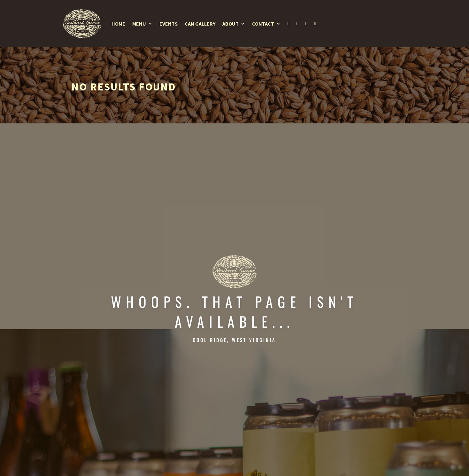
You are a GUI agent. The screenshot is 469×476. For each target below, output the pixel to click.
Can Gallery (200, 24)
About (231, 24)
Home (118, 24)
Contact (263, 24)
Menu (139, 24)
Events (169, 24)
